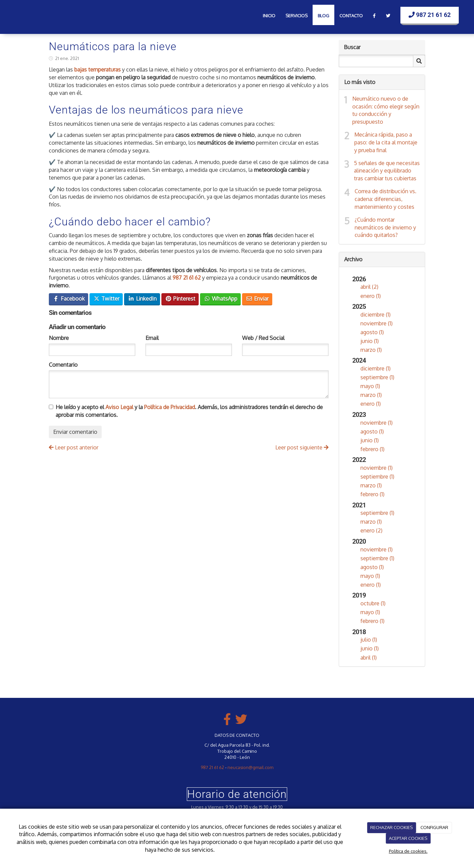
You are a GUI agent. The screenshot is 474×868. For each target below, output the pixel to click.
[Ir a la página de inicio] (17, 14)
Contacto (351, 16)
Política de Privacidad (170, 407)
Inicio (269, 16)
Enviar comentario (75, 432)
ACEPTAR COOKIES (408, 838)
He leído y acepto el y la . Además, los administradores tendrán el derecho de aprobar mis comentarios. (189, 411)
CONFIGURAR (434, 827)
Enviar (257, 299)
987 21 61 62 (430, 15)
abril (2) (369, 287)
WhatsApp (221, 299)
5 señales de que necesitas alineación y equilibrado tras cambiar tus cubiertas (387, 171)
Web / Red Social (263, 338)
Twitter (106, 299)
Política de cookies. (408, 851)
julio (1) (369, 640)
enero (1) (371, 296)
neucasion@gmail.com (250, 767)
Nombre (59, 338)
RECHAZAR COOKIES (391, 827)
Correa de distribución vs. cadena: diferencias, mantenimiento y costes (386, 199)
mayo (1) (370, 386)
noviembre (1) (377, 323)
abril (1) (369, 658)
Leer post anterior (74, 447)
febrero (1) (372, 449)
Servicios (297, 16)
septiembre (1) (377, 377)
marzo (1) (371, 350)
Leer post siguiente (302, 447)
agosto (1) (372, 332)
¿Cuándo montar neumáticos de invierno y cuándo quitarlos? (385, 227)
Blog (323, 16)
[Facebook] (374, 15)
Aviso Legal (119, 407)
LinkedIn (142, 299)
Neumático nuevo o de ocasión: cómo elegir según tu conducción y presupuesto (386, 110)
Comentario (63, 365)
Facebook (69, 299)
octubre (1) (373, 603)
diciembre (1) (376, 315)
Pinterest (180, 299)
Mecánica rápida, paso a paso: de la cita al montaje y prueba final (386, 142)
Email (152, 338)
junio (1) (370, 341)
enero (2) (371, 530)
